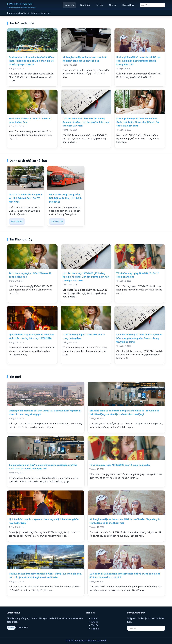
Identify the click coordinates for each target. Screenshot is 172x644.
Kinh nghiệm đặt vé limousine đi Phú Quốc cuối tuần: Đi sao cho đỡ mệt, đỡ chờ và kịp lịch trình (138, 122)
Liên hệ (95, 629)
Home (94, 618)
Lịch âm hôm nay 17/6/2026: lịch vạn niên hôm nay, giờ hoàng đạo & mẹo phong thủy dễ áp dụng (139, 338)
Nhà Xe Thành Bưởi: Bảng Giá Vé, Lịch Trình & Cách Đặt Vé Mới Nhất (25, 198)
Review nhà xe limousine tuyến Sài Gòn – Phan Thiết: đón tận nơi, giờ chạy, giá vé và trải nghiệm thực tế (32, 61)
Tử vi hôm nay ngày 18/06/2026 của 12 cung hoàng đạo (120, 465)
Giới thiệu (85, 5)
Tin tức (100, 5)
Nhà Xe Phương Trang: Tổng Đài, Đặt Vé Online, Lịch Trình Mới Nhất (65, 198)
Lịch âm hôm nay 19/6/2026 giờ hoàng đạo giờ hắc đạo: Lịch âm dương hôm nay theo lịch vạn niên (86, 122)
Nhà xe (113, 5)
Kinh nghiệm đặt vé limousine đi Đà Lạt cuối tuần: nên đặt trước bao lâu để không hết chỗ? (138, 61)
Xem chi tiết (17, 221)
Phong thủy (128, 5)
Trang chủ (69, 5)
